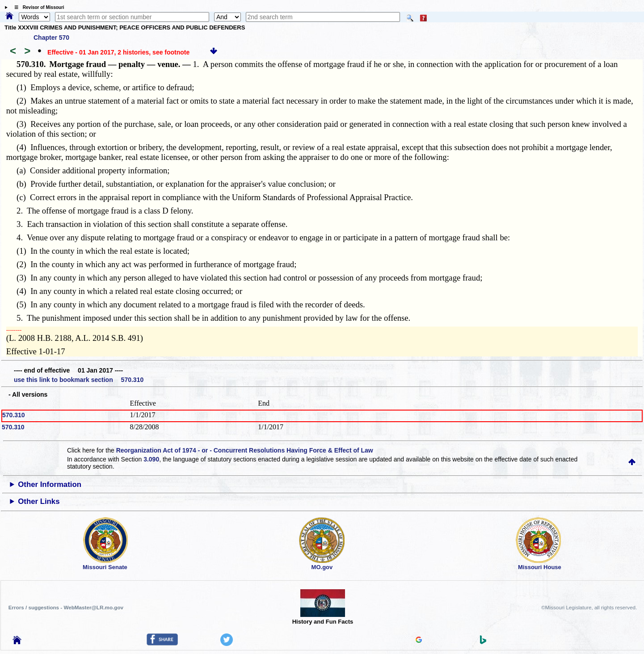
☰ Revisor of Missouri (37, 7)
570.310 (14, 415)
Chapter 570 (51, 38)
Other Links (39, 501)
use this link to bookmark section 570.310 (79, 380)
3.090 (151, 459)
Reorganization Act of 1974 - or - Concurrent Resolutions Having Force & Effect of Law (245, 450)
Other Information (50, 484)
